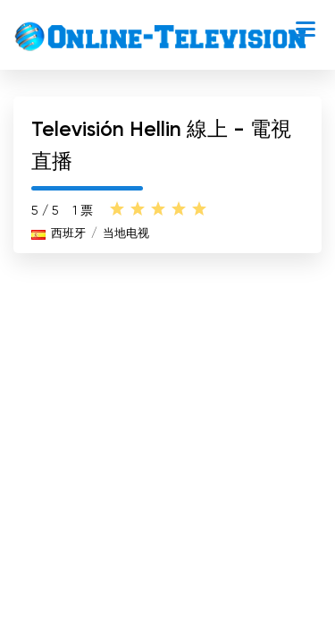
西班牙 (68, 234)
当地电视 (126, 234)
